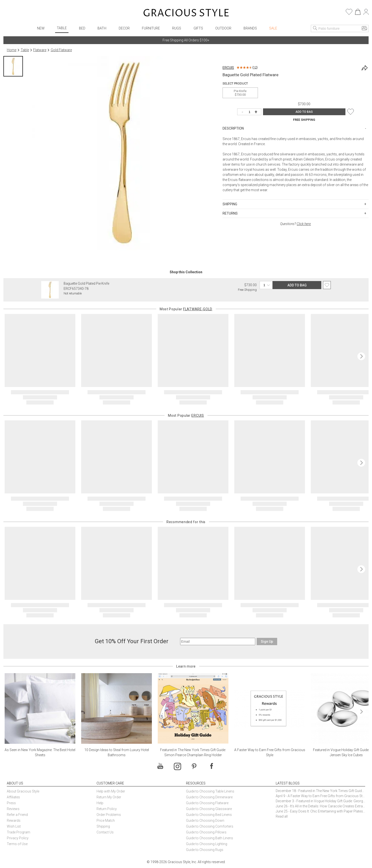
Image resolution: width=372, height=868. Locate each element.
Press (11, 803)
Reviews (13, 809)
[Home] (186, 13)
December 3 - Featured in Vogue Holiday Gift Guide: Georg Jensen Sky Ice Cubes (321, 801)
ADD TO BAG (304, 112)
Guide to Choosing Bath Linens (210, 838)
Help (100, 803)
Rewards (14, 821)
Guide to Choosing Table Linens (210, 791)
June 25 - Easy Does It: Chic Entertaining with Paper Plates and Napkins (321, 811)
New (41, 28)
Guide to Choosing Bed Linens (209, 815)
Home (12, 50)
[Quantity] (250, 112)
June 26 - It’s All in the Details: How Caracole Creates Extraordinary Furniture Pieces (321, 806)
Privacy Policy (18, 838)
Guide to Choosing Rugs (205, 850)
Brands (250, 28)
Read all (282, 816)
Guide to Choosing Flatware (207, 803)
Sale (273, 28)
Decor (124, 28)
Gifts (198, 28)
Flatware (40, 50)
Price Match (106, 821)
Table (62, 28)
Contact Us (105, 832)
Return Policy (107, 809)
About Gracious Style (23, 791)
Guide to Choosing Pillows (207, 832)
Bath (102, 28)
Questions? (295, 224)
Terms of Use (17, 844)
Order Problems (109, 815)
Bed (82, 28)
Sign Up (267, 642)
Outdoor (223, 28)
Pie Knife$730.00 (240, 93)
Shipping (103, 826)
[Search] (315, 28)
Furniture (151, 28)
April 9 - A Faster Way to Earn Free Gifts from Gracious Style (321, 796)
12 (255, 67)
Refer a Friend (17, 815)
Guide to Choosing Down (205, 821)
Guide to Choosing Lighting (207, 844)
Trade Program (19, 832)
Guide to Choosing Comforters (210, 826)
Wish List (14, 826)
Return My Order (109, 797)
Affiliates (13, 797)
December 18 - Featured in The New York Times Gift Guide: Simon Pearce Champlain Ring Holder (321, 791)
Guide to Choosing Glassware (209, 809)
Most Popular (186, 309)
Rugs (177, 28)
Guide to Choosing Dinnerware (209, 797)
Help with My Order (111, 791)
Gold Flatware (61, 50)
